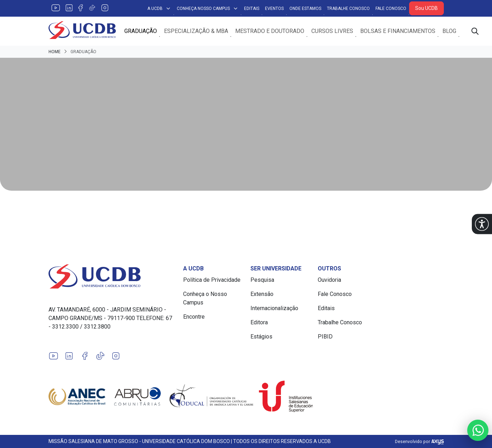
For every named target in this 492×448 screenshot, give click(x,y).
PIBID (325, 337)
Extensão (262, 294)
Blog (449, 31)
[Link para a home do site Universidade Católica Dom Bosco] (112, 276)
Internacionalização (274, 308)
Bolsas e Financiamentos (398, 31)
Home (55, 52)
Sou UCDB (426, 8)
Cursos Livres (332, 31)
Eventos (274, 9)
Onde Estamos (305, 9)
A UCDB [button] (159, 9)
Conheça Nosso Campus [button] (208, 9)
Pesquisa (262, 280)
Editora (259, 322)
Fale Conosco (391, 9)
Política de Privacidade (212, 280)
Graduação (141, 31)
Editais (252, 9)
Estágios (261, 337)
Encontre (194, 317)
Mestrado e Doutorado (270, 31)
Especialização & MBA (196, 31)
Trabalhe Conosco (348, 9)
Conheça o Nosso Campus (205, 298)
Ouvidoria (329, 280)
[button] (482, 224)
